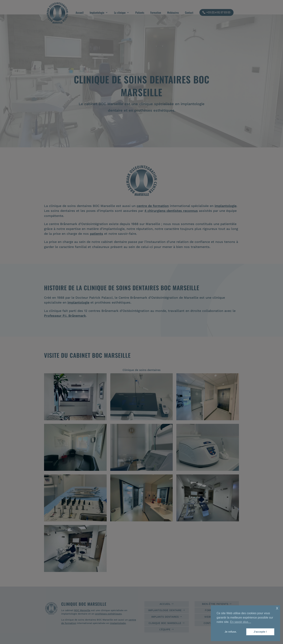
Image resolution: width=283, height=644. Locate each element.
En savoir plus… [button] (241, 622)
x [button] (277, 608)
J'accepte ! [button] (260, 632)
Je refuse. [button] (231, 632)
